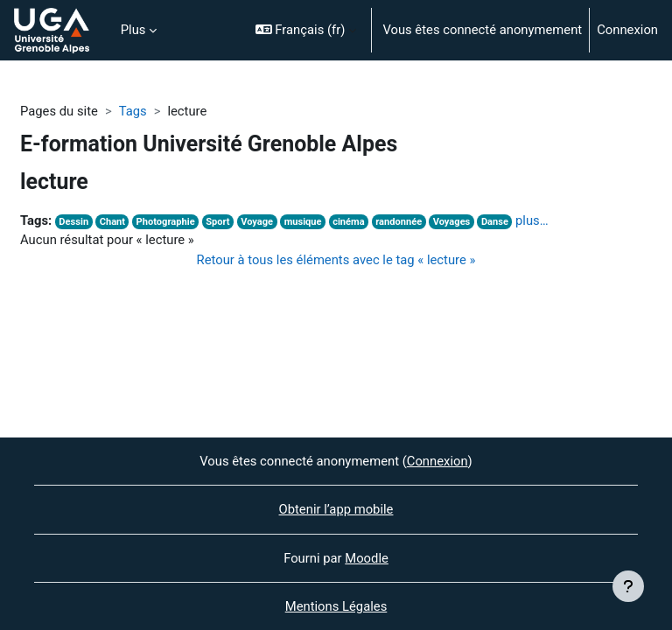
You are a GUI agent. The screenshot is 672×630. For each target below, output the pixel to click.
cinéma (348, 222)
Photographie (166, 222)
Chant (112, 222)
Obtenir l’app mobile (336, 509)
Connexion (627, 30)
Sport (217, 222)
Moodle (367, 558)
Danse (495, 222)
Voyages (452, 222)
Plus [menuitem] (133, 30)
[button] (306, 30)
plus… (532, 220)
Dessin (73, 222)
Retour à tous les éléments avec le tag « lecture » (336, 260)
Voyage (257, 222)
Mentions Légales (336, 606)
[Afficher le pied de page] (628, 586)
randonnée (399, 222)
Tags (133, 111)
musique (303, 222)
